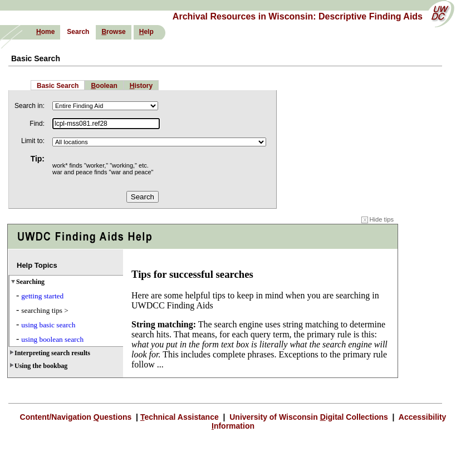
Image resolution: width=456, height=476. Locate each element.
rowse (113, 32)
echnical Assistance (181, 417)
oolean (104, 86)
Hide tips (377, 219)
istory (141, 86)
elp (146, 32)
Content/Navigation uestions (77, 417)
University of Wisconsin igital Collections (308, 417)
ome (45, 32)
